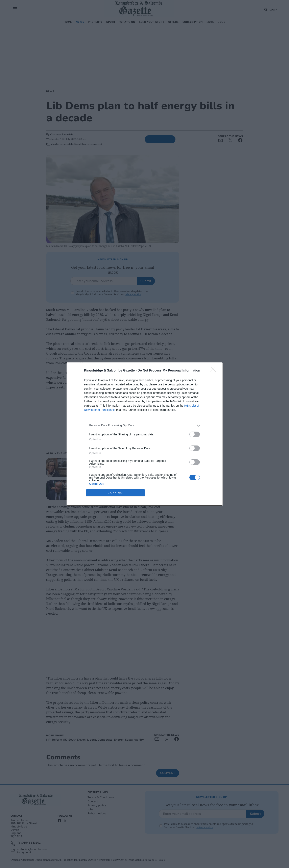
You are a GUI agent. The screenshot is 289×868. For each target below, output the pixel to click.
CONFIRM (115, 493)
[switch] (195, 434)
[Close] (214, 371)
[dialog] (145, 434)
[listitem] (145, 425)
